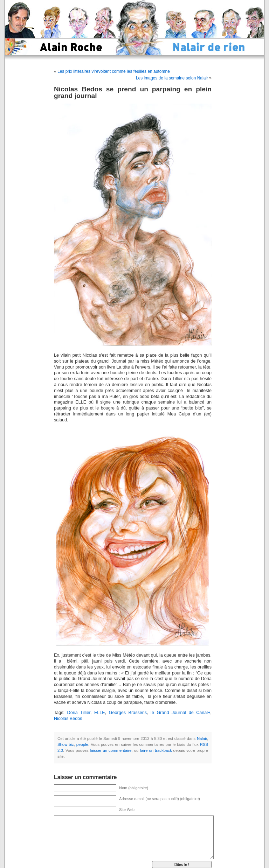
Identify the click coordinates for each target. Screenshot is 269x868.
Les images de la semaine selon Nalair (172, 78)
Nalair (202, 738)
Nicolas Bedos (68, 719)
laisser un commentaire (111, 750)
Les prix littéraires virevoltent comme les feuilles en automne (114, 71)
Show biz (66, 744)
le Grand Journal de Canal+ (180, 713)
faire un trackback (156, 750)
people (82, 744)
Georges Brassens (128, 713)
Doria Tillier (79, 713)
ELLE (100, 713)
